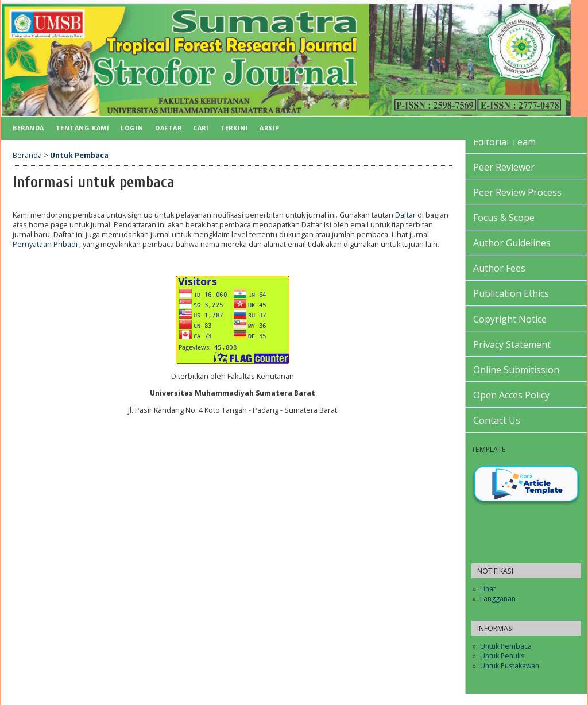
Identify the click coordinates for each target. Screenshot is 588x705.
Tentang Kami (82, 128)
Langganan (498, 599)
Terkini (234, 128)
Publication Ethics (511, 293)
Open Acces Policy (511, 395)
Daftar (168, 128)
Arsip (270, 128)
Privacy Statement (512, 344)
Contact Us (497, 420)
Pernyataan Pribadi (46, 244)
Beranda (28, 128)
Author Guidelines (512, 243)
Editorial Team (504, 142)
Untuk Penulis (502, 656)
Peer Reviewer (504, 167)
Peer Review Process (517, 192)
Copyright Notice (510, 319)
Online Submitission (516, 370)
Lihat (488, 589)
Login (132, 128)
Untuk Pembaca (506, 646)
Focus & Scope (504, 218)
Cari (201, 128)
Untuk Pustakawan (510, 666)
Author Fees (499, 268)
